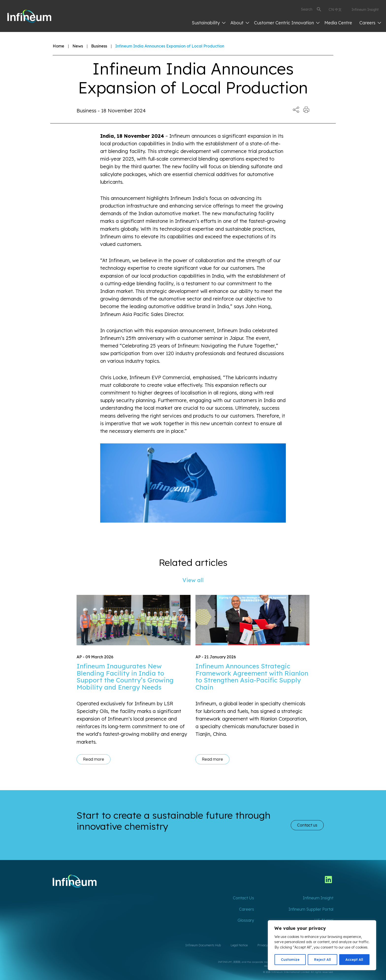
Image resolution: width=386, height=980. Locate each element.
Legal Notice (239, 945)
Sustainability (209, 23)
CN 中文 (335, 10)
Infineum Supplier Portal (311, 909)
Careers (370, 23)
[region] (322, 945)
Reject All (322, 960)
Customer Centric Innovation (287, 23)
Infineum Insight (365, 10)
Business (99, 46)
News (78, 46)
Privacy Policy (267, 945)
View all (193, 580)
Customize (290, 960)
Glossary (246, 920)
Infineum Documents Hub (203, 945)
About (240, 23)
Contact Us (243, 898)
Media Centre (338, 23)
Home (58, 46)
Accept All (354, 960)
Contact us (307, 825)
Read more (94, 759)
